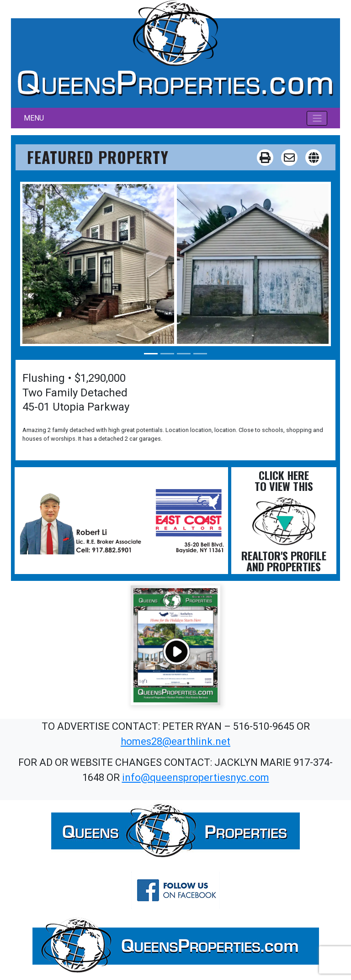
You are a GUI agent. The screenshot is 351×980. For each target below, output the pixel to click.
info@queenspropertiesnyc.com (196, 777)
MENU (34, 118)
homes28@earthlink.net (175, 741)
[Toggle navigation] (317, 118)
